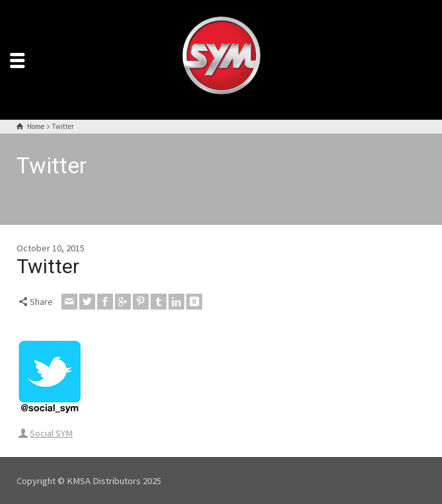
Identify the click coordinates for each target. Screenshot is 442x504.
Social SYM (51, 433)
